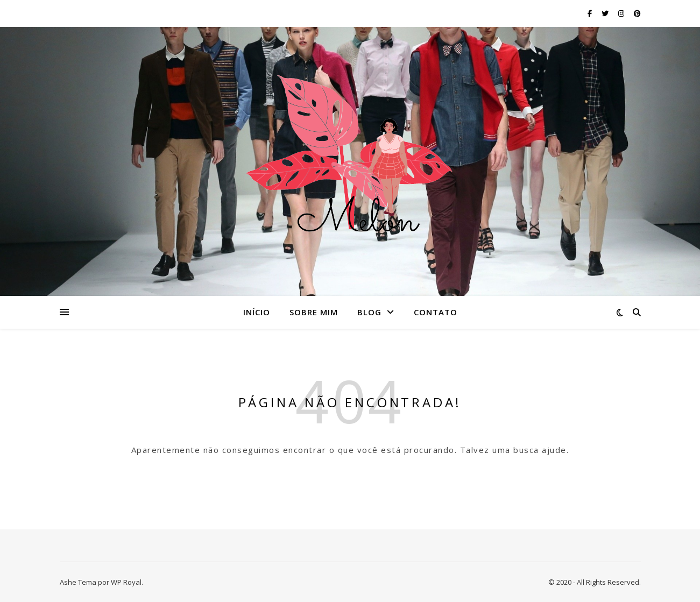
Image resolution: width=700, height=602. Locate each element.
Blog (369, 312)
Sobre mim (314, 312)
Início (257, 312)
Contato (436, 312)
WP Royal (126, 582)
